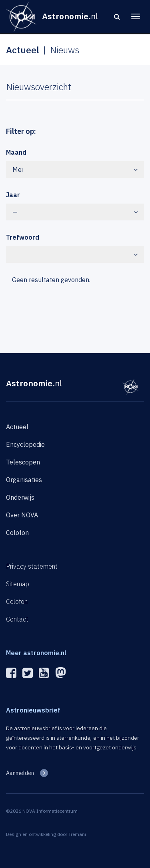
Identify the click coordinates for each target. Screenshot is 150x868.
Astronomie (34, 383)
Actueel (17, 427)
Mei (75, 170)
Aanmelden (20, 773)
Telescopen (23, 462)
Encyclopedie (25, 444)
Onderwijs (20, 497)
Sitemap (18, 584)
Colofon (17, 533)
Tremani (77, 834)
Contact (17, 619)
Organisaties (24, 480)
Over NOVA (22, 515)
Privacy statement (32, 566)
